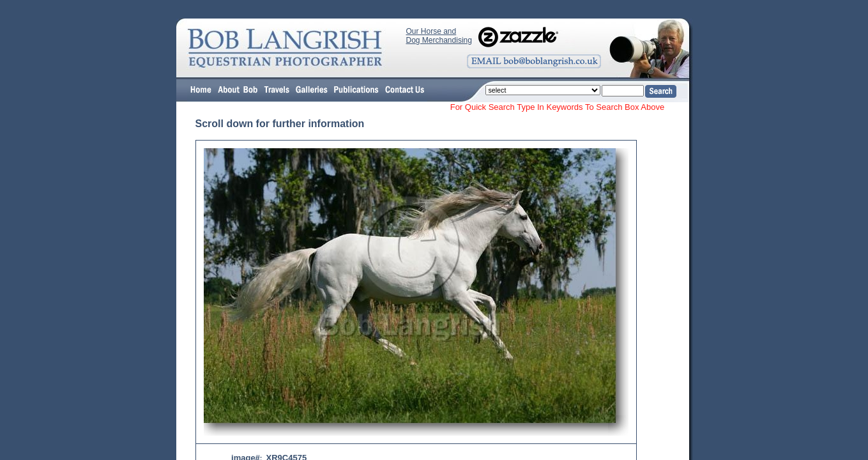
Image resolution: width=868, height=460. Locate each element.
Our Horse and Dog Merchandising (439, 36)
